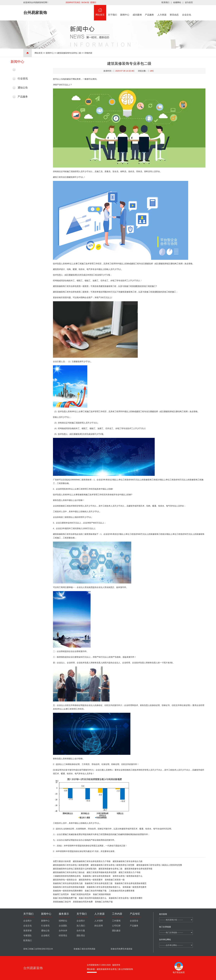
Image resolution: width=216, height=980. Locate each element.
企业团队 (63, 926)
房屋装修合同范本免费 (83, 902)
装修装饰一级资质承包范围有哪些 (68, 891)
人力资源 (162, 10)
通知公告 (23, 88)
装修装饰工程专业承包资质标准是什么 (104, 887)
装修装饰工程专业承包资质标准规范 (131, 883)
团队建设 (116, 931)
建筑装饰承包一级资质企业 (65, 880)
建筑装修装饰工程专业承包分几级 (128, 861)
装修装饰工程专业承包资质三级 (99, 883)
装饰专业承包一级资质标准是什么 (128, 876)
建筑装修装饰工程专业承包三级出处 (69, 872)
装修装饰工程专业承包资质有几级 (68, 883)
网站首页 (100, 10)
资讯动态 (174, 10)
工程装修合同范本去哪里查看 (122, 891)
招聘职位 (63, 921)
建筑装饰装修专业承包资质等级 (138, 869)
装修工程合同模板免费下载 (65, 898)
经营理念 (63, 936)
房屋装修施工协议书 (62, 902)
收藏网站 (177, 2)
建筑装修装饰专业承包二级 (69, 53)
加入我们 (81, 926)
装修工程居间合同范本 (81, 894)
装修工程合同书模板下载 (96, 891)
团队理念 (81, 936)
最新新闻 (23, 70)
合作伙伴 (63, 931)
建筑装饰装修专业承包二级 (110, 869)
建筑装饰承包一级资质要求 (91, 880)
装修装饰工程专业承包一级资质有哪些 (126, 898)
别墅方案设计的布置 (62, 861)
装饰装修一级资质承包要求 (134, 887)
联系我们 (165, 2)
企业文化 (187, 10)
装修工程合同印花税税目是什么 (93, 898)
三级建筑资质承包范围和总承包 (67, 876)
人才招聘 (99, 921)
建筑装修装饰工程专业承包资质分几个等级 (92, 861)
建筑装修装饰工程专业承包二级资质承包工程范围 (112, 865)
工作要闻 (116, 921)
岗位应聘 (99, 926)
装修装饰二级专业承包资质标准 (97, 876)
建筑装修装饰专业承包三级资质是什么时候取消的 (75, 869)
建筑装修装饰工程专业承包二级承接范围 (71, 865)
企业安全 (134, 921)
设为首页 (189, 2)
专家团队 (28, 936)
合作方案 (81, 931)
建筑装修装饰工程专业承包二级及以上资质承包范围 (159, 865)
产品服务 (150, 10)
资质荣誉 (28, 931)
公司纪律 (116, 926)
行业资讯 (23, 79)
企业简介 (28, 921)
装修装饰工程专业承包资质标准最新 (69, 887)
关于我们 (112, 10)
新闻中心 (125, 10)
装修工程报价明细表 (102, 894)
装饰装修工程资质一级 (115, 880)
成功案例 (137, 10)
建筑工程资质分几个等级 (130, 872)
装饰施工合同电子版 (104, 902)
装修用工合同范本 (61, 894)
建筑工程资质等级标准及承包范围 (102, 872)
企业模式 (45, 936)
